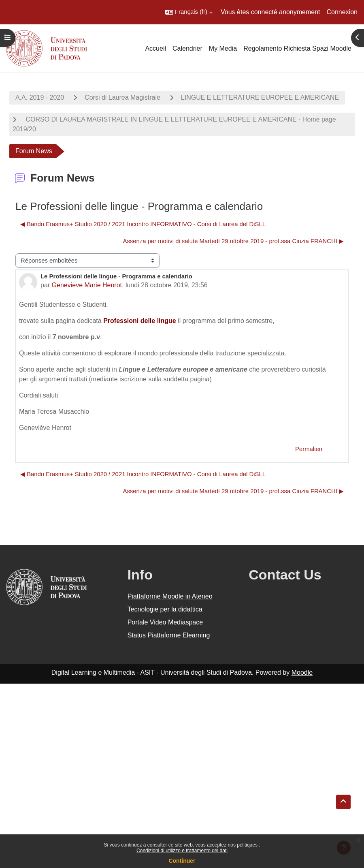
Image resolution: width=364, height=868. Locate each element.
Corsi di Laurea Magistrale (122, 97)
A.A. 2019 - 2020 (40, 97)
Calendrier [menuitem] (187, 48)
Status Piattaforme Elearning (169, 635)
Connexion (342, 12)
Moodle (302, 672)
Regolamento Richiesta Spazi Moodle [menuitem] (297, 48)
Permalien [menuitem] (309, 449)
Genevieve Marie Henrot (87, 285)
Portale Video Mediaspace (165, 622)
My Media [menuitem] (223, 48)
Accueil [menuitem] (155, 48)
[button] (189, 12)
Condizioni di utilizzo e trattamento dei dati (182, 851)
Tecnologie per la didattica (165, 609)
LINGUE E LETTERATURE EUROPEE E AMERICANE (260, 97)
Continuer (182, 861)
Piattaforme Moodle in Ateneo (170, 596)
